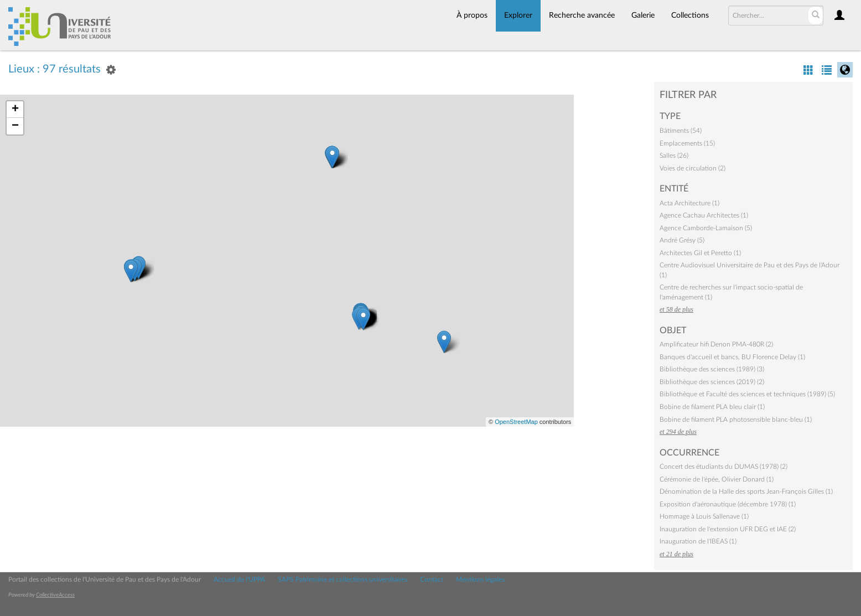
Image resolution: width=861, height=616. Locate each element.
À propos (472, 15)
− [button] (15, 126)
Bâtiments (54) (681, 131)
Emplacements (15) (687, 143)
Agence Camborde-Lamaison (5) (706, 228)
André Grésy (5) (682, 240)
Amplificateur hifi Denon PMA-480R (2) (716, 344)
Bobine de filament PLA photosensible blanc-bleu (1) (736, 420)
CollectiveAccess (55, 595)
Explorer (518, 15)
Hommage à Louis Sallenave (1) (704, 516)
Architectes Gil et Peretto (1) (700, 253)
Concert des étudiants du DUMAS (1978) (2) (723, 467)
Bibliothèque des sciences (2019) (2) (712, 382)
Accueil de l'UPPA (239, 579)
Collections (690, 15)
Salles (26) (674, 156)
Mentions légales (480, 579)
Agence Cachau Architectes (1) (704, 215)
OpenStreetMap (516, 422)
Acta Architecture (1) (689, 203)
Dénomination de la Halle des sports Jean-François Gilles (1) (746, 491)
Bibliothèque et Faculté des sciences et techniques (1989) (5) (747, 394)
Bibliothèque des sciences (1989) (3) (712, 369)
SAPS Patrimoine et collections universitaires (343, 579)
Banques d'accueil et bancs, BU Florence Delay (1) (732, 357)
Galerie (643, 15)
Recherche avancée (582, 15)
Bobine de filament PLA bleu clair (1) (712, 407)
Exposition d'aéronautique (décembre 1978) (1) (728, 504)
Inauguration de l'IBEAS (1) (698, 541)
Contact (432, 579)
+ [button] (15, 110)
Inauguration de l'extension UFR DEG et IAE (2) (728, 529)
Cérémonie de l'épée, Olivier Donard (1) (717, 479)
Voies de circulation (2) (693, 168)
